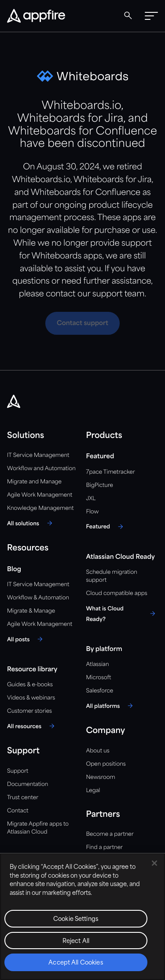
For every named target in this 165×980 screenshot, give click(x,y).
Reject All (76, 941)
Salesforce (100, 691)
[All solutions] (31, 523)
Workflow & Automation (38, 598)
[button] (151, 16)
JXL (91, 499)
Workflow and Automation (41, 469)
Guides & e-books (30, 685)
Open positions (106, 764)
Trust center (23, 798)
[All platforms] (111, 706)
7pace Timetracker (111, 472)
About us (98, 751)
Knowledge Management (40, 508)
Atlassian (98, 664)
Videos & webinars (31, 698)
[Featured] (106, 527)
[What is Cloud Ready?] (122, 613)
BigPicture (100, 485)
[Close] (154, 863)
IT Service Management (38, 455)
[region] (82, 916)
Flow (93, 512)
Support (18, 771)
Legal (93, 791)
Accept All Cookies (76, 963)
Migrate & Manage (31, 611)
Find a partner (105, 847)
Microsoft (99, 678)
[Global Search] (128, 15)
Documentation (27, 784)
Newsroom (101, 777)
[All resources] (32, 726)
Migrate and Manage (34, 482)
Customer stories (29, 711)
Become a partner (110, 834)
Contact (18, 811)
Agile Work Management (40, 495)
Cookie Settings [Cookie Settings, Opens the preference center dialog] (76, 919)
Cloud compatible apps (117, 593)
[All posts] (26, 639)
